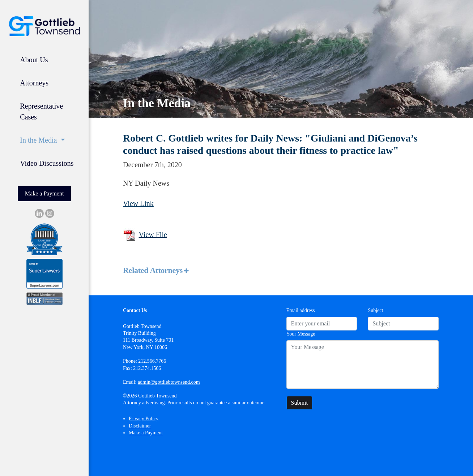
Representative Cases (41, 111)
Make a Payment (44, 193)
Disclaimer (140, 426)
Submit (299, 403)
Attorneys (34, 83)
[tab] (281, 271)
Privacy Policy (144, 419)
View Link (138, 203)
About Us (34, 60)
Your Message (301, 334)
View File (153, 234)
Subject (375, 310)
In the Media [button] (39, 140)
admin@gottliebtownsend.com (169, 382)
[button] (281, 271)
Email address (301, 310)
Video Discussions (47, 163)
